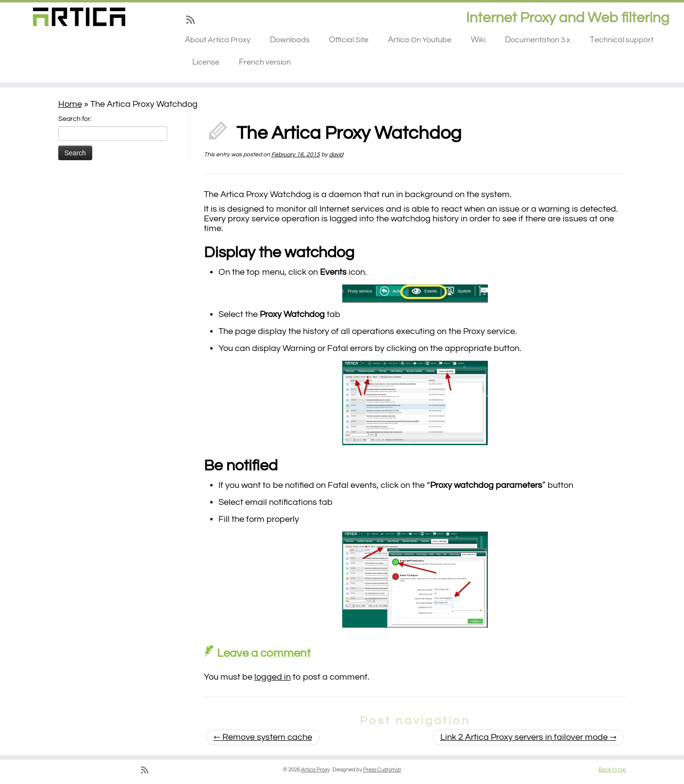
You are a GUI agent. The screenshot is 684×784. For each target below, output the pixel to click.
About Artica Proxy (218, 40)
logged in (273, 677)
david (336, 155)
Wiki (478, 40)
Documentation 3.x (538, 40)
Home (70, 104)
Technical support (622, 40)
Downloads (290, 40)
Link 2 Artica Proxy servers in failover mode (528, 737)
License (206, 62)
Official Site (349, 40)
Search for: (75, 119)
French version (265, 62)
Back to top (612, 770)
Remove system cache (263, 737)
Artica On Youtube (420, 40)
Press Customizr (382, 770)
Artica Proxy (315, 770)
